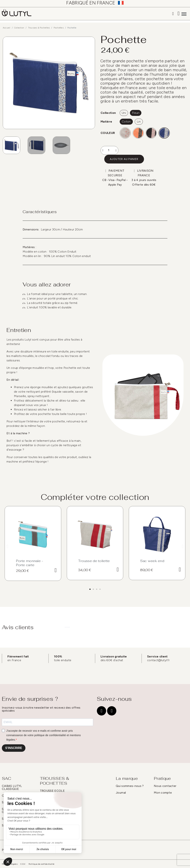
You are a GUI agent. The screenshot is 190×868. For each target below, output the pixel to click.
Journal (121, 793)
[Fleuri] (136, 113)
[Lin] (139, 122)
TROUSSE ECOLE (52, 791)
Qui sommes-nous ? (130, 786)
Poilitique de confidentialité (41, 864)
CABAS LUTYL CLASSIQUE (12, 787)
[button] (124, 159)
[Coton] (126, 122)
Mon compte (163, 793)
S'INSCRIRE (14, 748)
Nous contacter (165, 786)
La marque (127, 778)
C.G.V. (23, 864)
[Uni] (124, 113)
